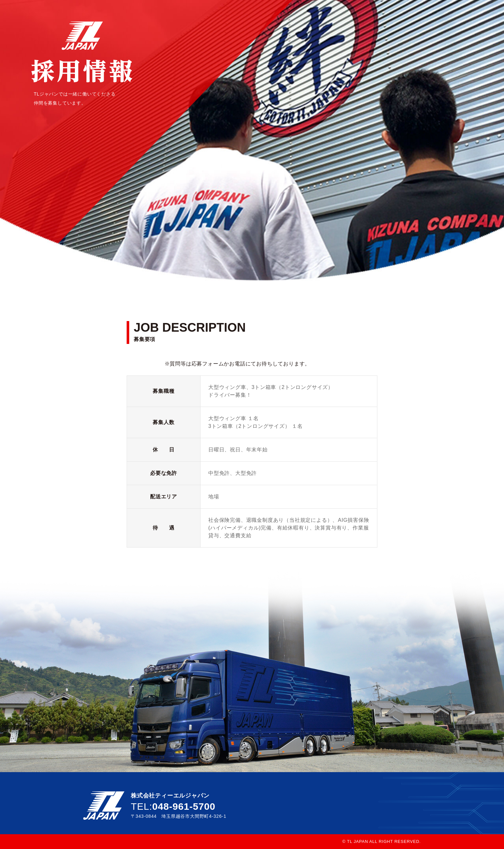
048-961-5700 (184, 806)
